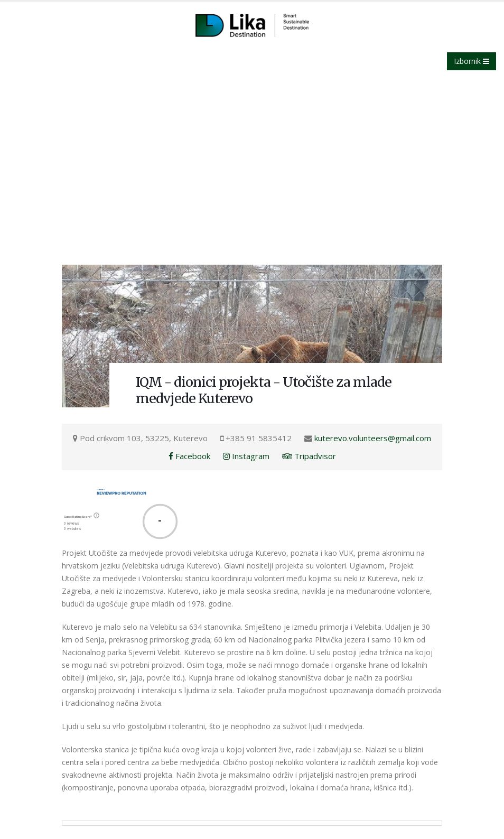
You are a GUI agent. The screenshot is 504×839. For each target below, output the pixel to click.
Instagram (246, 456)
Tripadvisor (309, 456)
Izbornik (472, 61)
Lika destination (91, 148)
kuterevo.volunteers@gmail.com (373, 438)
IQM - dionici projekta (165, 148)
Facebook (189, 456)
